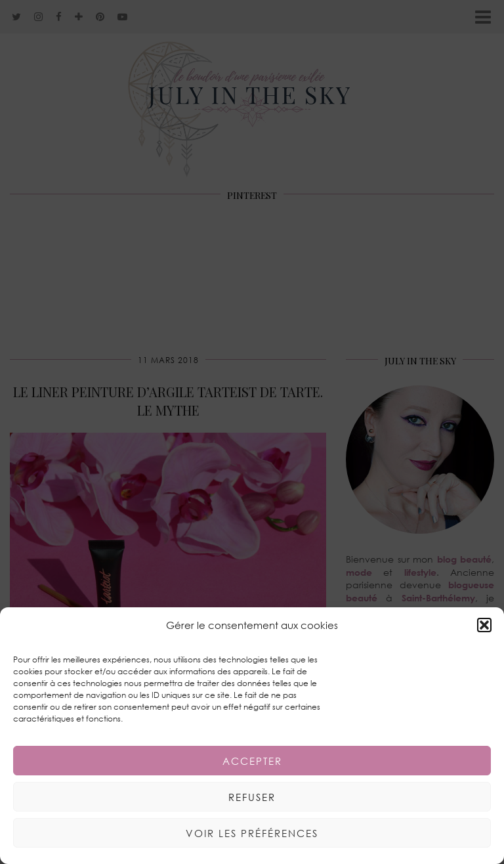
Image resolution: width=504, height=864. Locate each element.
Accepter (252, 761)
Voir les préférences (252, 833)
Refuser (252, 797)
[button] (484, 625)
